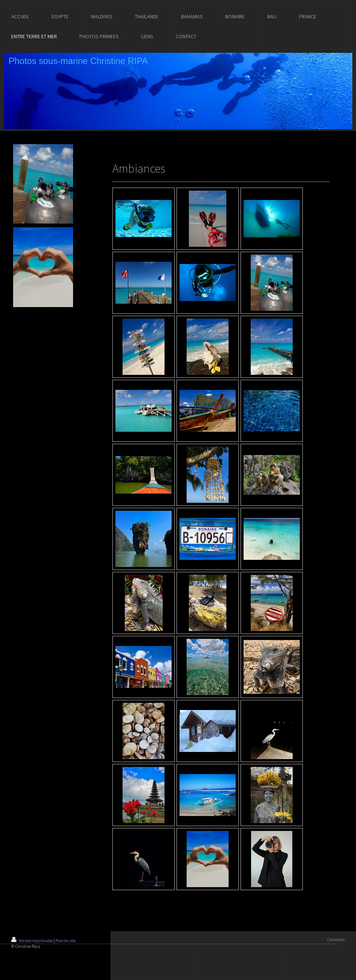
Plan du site (66, 941)
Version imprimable (32, 941)
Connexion (336, 940)
